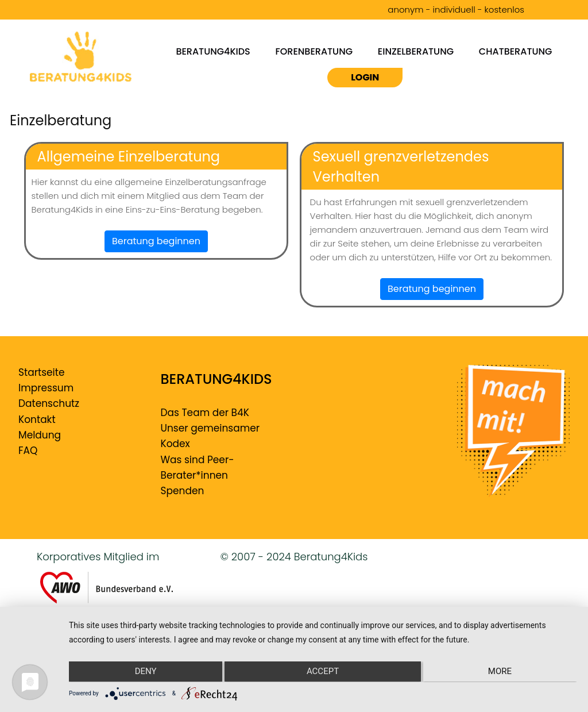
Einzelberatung (416, 51)
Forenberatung (314, 51)
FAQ (28, 451)
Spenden (183, 491)
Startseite (42, 372)
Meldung (40, 435)
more (501, 672)
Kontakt (37, 419)
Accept (323, 672)
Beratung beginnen (156, 241)
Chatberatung (516, 51)
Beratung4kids (213, 51)
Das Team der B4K (205, 413)
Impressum (46, 388)
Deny (144, 672)
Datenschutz (49, 403)
